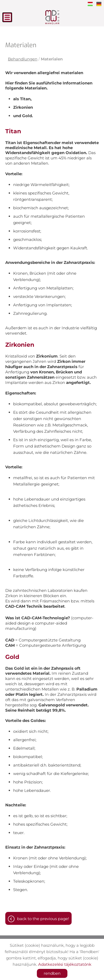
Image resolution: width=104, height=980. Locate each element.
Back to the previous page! (43, 919)
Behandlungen (23, 59)
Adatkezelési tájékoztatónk (65, 964)
